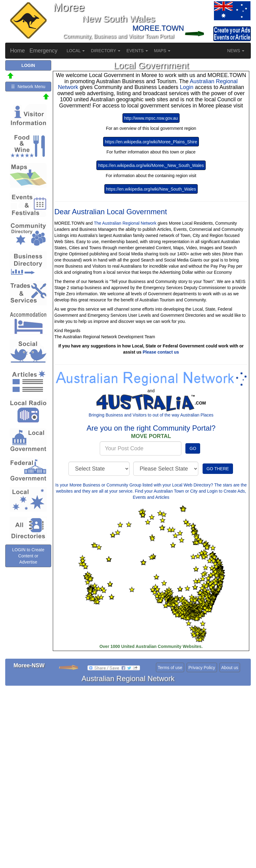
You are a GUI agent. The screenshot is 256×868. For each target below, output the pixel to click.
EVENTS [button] (137, 51)
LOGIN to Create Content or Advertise (28, 556)
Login (187, 87)
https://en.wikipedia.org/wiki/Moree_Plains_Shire (151, 142)
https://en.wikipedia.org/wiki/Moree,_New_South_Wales (151, 165)
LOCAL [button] (76, 51)
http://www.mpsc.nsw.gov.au (151, 118)
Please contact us (161, 352)
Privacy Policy (202, 668)
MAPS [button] (162, 51)
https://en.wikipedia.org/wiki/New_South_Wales (151, 189)
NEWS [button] (236, 51)
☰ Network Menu (28, 87)
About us (230, 668)
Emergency (43, 51)
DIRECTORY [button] (106, 51)
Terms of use (170, 668)
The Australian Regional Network (125, 223)
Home (17, 51)
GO (193, 448)
